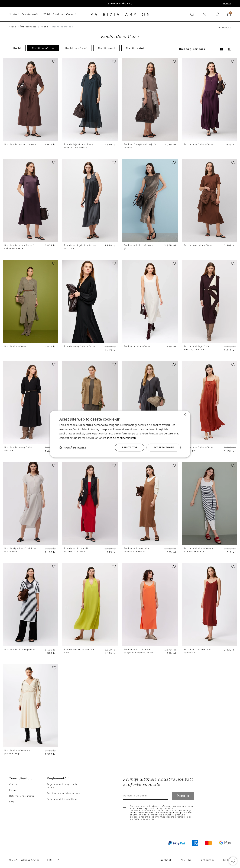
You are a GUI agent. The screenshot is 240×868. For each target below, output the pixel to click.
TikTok (227, 860)
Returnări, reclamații (22, 796)
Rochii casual (107, 48)
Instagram (207, 860)
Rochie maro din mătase (198, 245)
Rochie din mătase (15, 346)
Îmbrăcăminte (28, 27)
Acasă (12, 27)
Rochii (44, 27)
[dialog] (120, 434)
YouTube (186, 860)
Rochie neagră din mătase (80, 346)
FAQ (12, 802)
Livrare (13, 790)
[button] (233, 861)
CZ (57, 860)
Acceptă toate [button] (164, 447)
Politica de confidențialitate (64, 793)
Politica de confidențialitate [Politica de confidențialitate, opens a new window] (120, 438)
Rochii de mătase (43, 48)
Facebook (165, 860)
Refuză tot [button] (129, 447)
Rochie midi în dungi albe (20, 649)
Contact (14, 784)
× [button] (185, 415)
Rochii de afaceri (76, 48)
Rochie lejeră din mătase (199, 144)
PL (44, 860)
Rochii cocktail (135, 48)
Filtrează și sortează (194, 49)
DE (51, 860)
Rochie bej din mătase (137, 346)
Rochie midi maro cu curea (20, 144)
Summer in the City (120, 4)
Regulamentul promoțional (63, 799)
